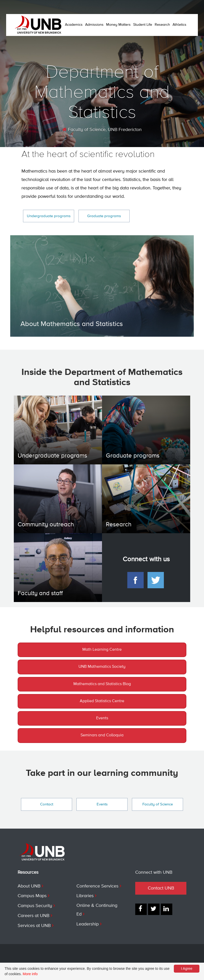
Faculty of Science (84, 130)
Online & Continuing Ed (97, 910)
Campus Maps (32, 896)
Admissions (94, 25)
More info (30, 974)
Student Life (143, 25)
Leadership (88, 924)
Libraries (85, 896)
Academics (74, 25)
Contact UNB (161, 888)
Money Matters (118, 25)
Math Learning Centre (102, 650)
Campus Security (35, 906)
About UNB (29, 886)
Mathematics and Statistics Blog (102, 684)
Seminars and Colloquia (102, 735)
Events (102, 718)
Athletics (179, 25)
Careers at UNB (33, 916)
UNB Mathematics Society (102, 667)
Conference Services (97, 886)
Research (162, 25)
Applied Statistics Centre (102, 701)
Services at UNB (34, 926)
